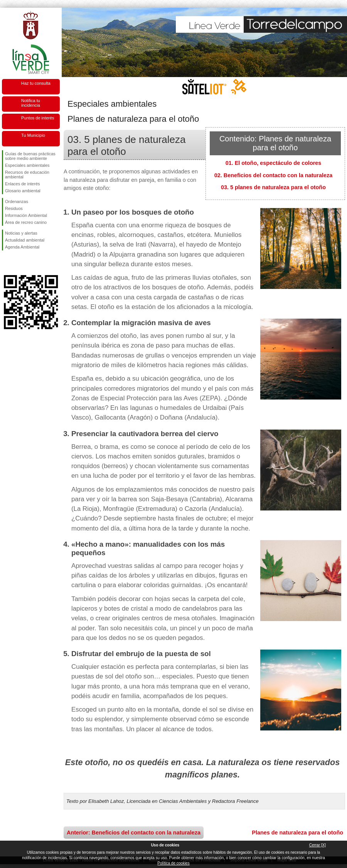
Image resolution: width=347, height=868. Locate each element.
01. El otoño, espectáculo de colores (274, 163)
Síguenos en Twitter (19, 263)
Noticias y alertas (21, 233)
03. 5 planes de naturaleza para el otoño (273, 187)
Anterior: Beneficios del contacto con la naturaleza (134, 833)
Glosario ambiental (23, 191)
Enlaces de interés (23, 184)
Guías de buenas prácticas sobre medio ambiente (30, 156)
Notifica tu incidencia (31, 103)
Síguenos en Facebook (7, 263)
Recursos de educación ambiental (27, 175)
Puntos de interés (38, 118)
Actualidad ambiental (25, 240)
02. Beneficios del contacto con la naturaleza (273, 175)
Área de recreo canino (26, 222)
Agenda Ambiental (22, 247)
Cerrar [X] (318, 845)
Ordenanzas (17, 201)
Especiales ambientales (27, 165)
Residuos (14, 208)
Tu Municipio (33, 135)
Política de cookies (173, 863)
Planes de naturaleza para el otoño (297, 833)
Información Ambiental (26, 215)
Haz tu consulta (36, 83)
